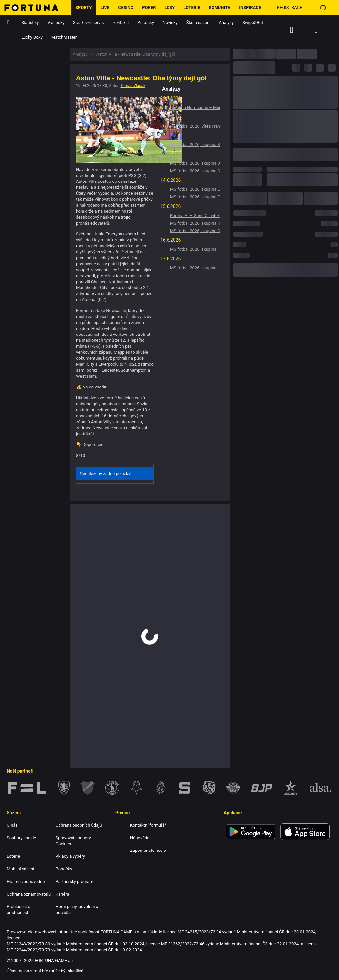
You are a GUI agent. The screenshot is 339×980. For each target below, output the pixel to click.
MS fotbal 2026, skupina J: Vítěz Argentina (195, 268)
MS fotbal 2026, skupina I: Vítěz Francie (195, 249)
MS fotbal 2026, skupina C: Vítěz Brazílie (195, 171)
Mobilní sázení (20, 869)
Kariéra (62, 894)
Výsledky (56, 22)
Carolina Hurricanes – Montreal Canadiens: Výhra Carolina (195, 107)
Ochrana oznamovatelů (29, 894)
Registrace (290, 7)
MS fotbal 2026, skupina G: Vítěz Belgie (195, 231)
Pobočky (64, 869)
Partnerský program (74, 881)
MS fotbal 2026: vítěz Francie (195, 126)
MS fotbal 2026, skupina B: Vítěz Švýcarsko (195, 145)
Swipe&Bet (253, 22)
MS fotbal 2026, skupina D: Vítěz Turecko (195, 163)
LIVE (105, 7)
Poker (149, 7)
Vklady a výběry (70, 856)
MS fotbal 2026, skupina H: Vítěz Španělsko (195, 223)
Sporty (84, 7)
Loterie (192, 7)
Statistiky (30, 22)
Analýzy (226, 22)
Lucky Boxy (32, 37)
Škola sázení (198, 22)
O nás (12, 825)
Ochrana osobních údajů (79, 825)
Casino (126, 7)
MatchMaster (64, 37)
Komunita (219, 7)
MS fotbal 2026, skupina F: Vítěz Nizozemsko (195, 197)
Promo (83, 22)
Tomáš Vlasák (133, 86)
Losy (170, 7)
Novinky (170, 22)
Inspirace (250, 7)
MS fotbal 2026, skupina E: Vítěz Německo (195, 189)
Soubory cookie (21, 838)
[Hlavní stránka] (36, 7)
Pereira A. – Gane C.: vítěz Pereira (195, 215)
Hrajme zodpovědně (122, 22)
